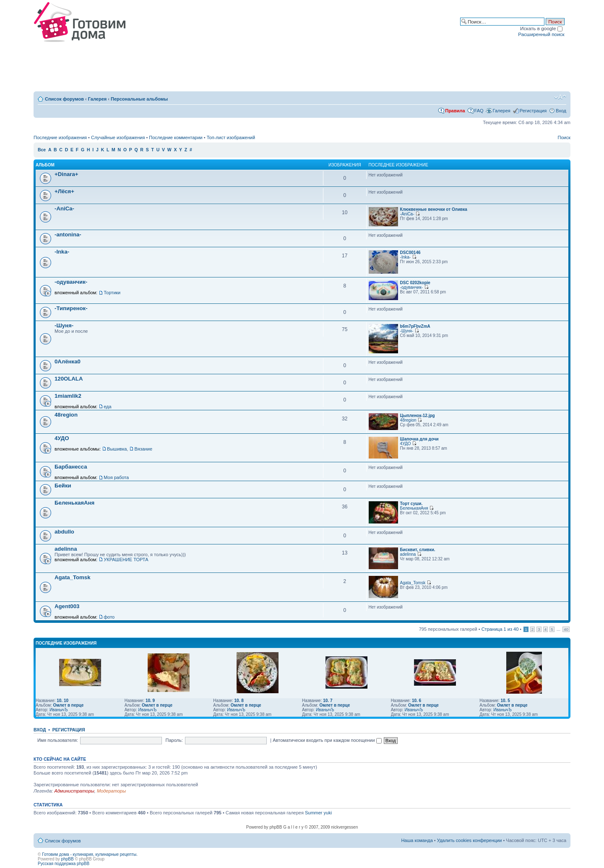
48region (66, 415)
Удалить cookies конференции (470, 840)
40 (566, 629)
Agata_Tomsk (73, 577)
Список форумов (64, 99)
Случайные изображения (118, 137)
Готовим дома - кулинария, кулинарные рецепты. (90, 854)
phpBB (68, 859)
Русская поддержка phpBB (64, 864)
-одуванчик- (71, 282)
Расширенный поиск (541, 34)
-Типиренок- (71, 308)
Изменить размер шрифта (560, 97)
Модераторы (111, 791)
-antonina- (68, 234)
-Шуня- (64, 325)
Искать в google (541, 28)
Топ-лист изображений (231, 137)
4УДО (62, 438)
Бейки (63, 486)
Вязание (143, 449)
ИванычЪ (59, 710)
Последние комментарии (176, 137)
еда (107, 407)
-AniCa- (64, 209)
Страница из (500, 629)
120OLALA (69, 379)
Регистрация (533, 111)
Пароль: (174, 740)
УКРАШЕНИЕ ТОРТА (126, 560)
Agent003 (67, 606)
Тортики (112, 293)
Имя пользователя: (58, 740)
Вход (561, 111)
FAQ (479, 111)
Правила (455, 111)
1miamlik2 (68, 396)
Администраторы (74, 791)
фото (109, 617)
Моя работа (116, 477)
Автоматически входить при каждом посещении (327, 740)
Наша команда (417, 840)
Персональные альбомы (139, 99)
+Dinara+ (66, 174)
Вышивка (117, 449)
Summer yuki (318, 813)
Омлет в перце (68, 705)
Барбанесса (71, 467)
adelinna (66, 549)
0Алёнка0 (68, 361)
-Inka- (62, 252)
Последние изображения (60, 137)
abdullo (64, 532)
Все (42, 150)
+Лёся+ (64, 191)
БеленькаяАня (74, 503)
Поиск (564, 137)
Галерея (97, 99)
